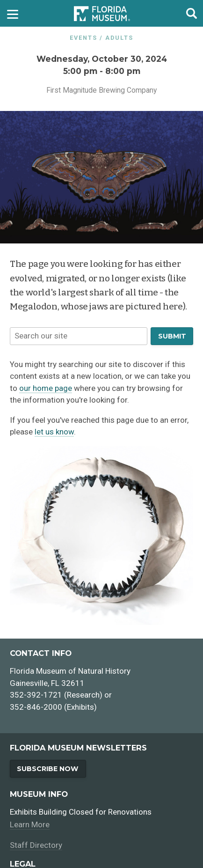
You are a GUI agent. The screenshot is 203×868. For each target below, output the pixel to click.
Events (83, 38)
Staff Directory (36, 845)
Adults (119, 38)
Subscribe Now (48, 769)
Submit (172, 336)
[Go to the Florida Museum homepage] (102, 13)
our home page (46, 388)
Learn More (30, 824)
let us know (54, 432)
